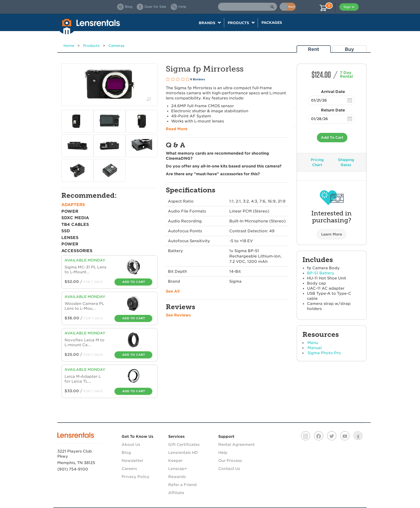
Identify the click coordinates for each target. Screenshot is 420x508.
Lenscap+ (178, 469)
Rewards (177, 477)
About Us (131, 444)
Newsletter (132, 461)
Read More (177, 129)
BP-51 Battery (321, 273)
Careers (129, 469)
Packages (272, 23)
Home (69, 46)
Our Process (230, 461)
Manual (315, 348)
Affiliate (176, 493)
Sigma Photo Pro (324, 353)
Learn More (332, 234)
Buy (349, 49)
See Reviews (178, 315)
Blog (126, 453)
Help (223, 453)
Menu (313, 343)
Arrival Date (333, 92)
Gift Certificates (184, 444)
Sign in (349, 7)
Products (91, 46)
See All (173, 291)
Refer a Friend (182, 485)
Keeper (175, 461)
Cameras (117, 46)
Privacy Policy (136, 477)
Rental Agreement (237, 444)
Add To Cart (332, 138)
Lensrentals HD (183, 453)
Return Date (333, 110)
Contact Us (229, 469)
